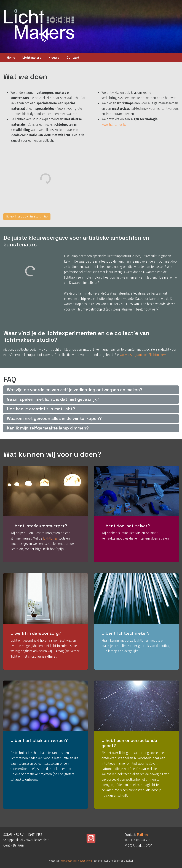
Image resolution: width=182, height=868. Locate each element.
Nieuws (54, 57)
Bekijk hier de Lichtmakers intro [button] (27, 217)
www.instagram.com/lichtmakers (143, 355)
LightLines (50, 538)
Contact (73, 57)
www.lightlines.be (114, 124)
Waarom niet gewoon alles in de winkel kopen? (54, 418)
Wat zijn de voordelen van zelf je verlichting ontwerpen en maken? (75, 390)
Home (11, 57)
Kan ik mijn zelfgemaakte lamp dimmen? (48, 428)
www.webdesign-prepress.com (76, 861)
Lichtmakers (32, 57)
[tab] (91, 390)
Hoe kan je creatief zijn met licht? (41, 409)
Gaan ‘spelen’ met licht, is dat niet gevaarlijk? (53, 399)
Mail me (142, 835)
